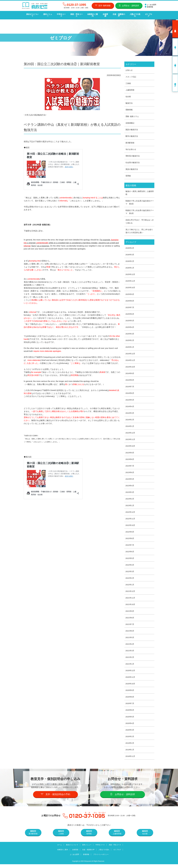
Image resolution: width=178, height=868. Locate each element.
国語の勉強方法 (132, 128)
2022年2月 (130, 580)
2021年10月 (131, 607)
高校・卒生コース (76, 14)
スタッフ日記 (131, 75)
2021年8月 (130, 620)
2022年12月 (131, 514)
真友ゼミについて (32, 14)
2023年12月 (131, 434)
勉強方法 (129, 101)
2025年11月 (131, 281)
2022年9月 (130, 534)
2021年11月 (131, 600)
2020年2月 (130, 740)
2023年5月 (130, 480)
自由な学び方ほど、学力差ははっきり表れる (140, 221)
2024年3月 (130, 414)
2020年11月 (131, 680)
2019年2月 (130, 747)
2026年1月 (130, 267)
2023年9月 (130, 454)
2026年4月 (130, 247)
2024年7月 (130, 387)
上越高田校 (130, 88)
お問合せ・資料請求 (129, 6)
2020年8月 (130, 700)
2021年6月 (130, 634)
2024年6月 (130, 394)
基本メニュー (47, 14)
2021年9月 (130, 614)
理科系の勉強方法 (133, 155)
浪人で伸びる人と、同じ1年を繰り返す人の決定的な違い (139, 230)
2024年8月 (130, 381)
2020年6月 (130, 713)
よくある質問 (150, 5)
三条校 (128, 81)
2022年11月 (131, 520)
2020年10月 (131, 687)
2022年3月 (130, 574)
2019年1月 (130, 753)
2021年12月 (131, 594)
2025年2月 (130, 341)
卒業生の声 (175, 81)
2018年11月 (131, 760)
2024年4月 (130, 407)
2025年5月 (130, 321)
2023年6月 (130, 474)
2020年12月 (131, 673)
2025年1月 (130, 347)
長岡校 (128, 175)
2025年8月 (130, 301)
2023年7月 (130, 467)
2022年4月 (130, 567)
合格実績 (105, 14)
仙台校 (128, 95)
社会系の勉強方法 (133, 161)
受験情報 (129, 108)
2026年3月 (130, 254)
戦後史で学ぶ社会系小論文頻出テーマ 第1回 (140, 211)
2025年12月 (131, 274)
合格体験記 (130, 121)
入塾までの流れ (134, 14)
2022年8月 (130, 540)
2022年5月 (130, 560)
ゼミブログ (147, 14)
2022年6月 (130, 554)
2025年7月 (130, 307)
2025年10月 (131, 287)
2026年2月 (130, 261)
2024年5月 (130, 401)
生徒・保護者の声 (118, 14)
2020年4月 (130, 727)
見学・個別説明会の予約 (55, 798)
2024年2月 (130, 421)
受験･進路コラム (133, 115)
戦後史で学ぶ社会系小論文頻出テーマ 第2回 (140, 201)
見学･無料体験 (103, 6)
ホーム (58, 849)
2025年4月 (130, 327)
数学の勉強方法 (132, 135)
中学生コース (61, 14)
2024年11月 (131, 361)
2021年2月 (130, 660)
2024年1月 (130, 427)
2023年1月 (130, 507)
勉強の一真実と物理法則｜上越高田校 (140, 192)
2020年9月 (130, 693)
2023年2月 (130, 500)
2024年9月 (130, 374)
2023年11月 (131, 440)
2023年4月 (130, 487)
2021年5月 (130, 640)
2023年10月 (131, 447)
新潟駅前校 (130, 141)
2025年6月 (130, 314)
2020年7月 (130, 707)
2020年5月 (130, 720)
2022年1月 (130, 587)
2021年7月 (130, 627)
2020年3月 (130, 733)
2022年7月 (130, 547)
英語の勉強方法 (132, 168)
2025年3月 (130, 334)
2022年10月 (131, 527)
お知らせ (129, 68)
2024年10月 (131, 367)
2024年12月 (131, 354)
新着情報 (149, 7)
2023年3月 (130, 494)
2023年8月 (130, 460)
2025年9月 (130, 294)
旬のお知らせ (131, 148)
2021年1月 (130, 667)
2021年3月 (130, 653)
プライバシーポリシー (102, 858)
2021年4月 (130, 647)
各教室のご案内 (92, 14)
